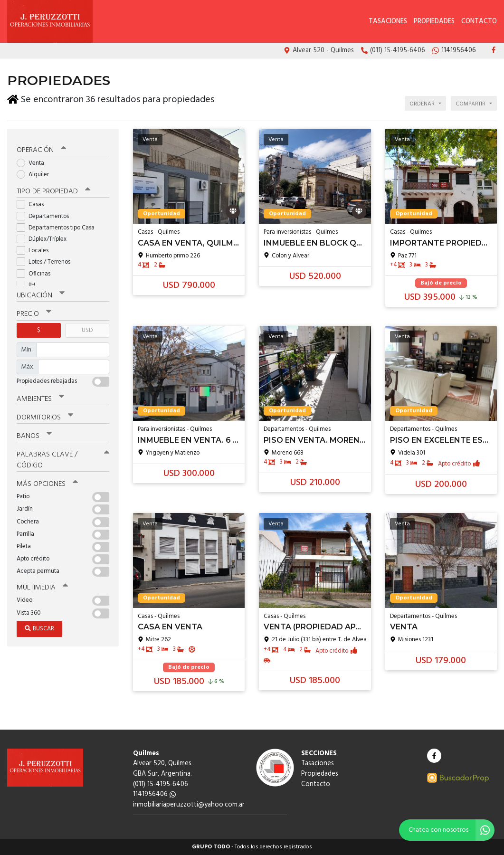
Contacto (479, 22)
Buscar (39, 627)
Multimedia (42, 586)
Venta (33, 161)
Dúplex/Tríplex (45, 237)
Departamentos (46, 214)
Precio (34, 313)
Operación (41, 148)
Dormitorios (45, 416)
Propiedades (434, 22)
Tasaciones (388, 22)
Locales (36, 249)
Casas (33, 203)
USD (87, 328)
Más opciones (47, 482)
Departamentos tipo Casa (59, 226)
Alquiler (36, 173)
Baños (34, 434)
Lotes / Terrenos (47, 261)
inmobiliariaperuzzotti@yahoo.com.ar (189, 805)
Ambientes (40, 397)
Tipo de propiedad (53, 190)
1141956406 (154, 794)
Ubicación (41, 294)
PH (29, 283)
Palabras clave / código (63, 458)
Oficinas (37, 272)
